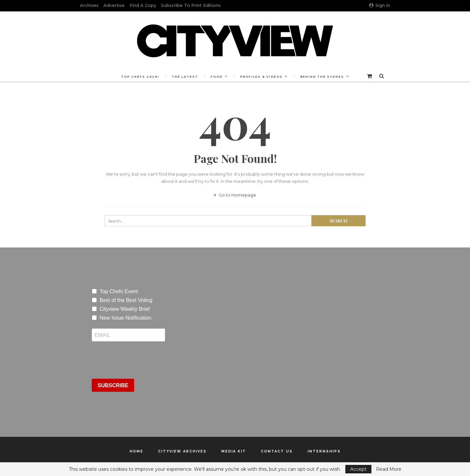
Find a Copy (143, 5)
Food (217, 77)
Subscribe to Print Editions (191, 5)
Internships (324, 451)
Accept (358, 469)
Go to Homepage (235, 195)
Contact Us (277, 451)
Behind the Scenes (322, 77)
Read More (389, 469)
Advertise (114, 5)
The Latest (185, 77)
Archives (89, 5)
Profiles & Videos (261, 77)
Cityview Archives (182, 451)
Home (136, 451)
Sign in (380, 5)
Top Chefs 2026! (140, 77)
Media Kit (234, 451)
